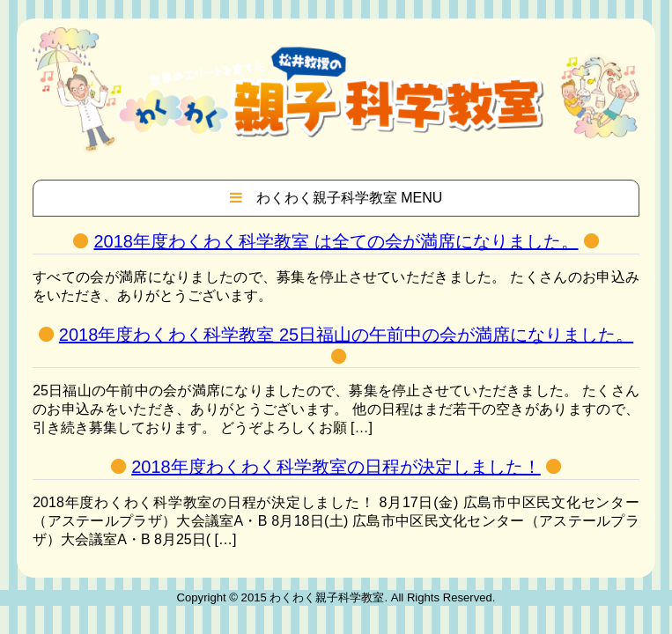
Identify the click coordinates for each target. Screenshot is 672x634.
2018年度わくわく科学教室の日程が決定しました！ (336, 467)
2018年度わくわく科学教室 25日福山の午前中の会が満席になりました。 (346, 335)
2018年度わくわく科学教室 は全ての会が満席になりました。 (336, 241)
